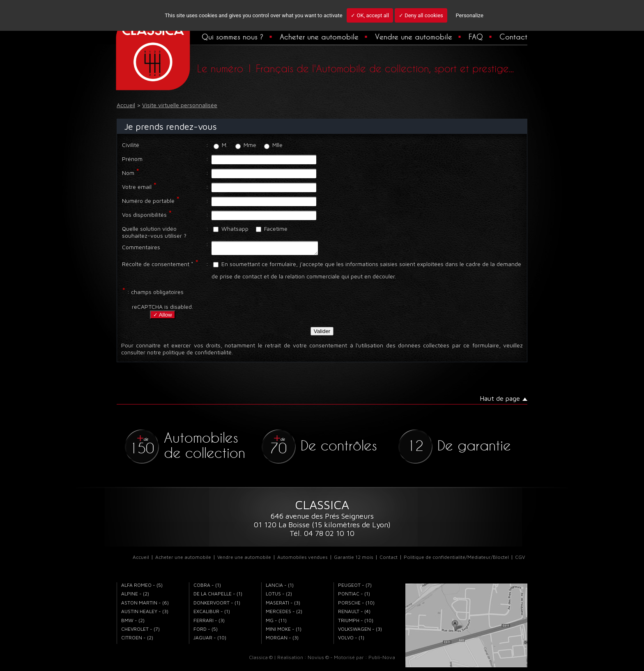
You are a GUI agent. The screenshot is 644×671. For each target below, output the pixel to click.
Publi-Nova (382, 660)
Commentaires (141, 247)
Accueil (141, 560)
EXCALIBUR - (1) (212, 614)
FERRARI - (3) (209, 623)
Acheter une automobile (319, 37)
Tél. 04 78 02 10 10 (322, 536)
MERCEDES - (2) (284, 614)
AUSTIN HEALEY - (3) (145, 614)
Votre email (137, 187)
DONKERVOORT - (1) (217, 605)
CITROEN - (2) (137, 640)
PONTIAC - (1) (354, 596)
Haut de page (500, 401)
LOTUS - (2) (279, 596)
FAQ (476, 37)
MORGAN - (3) (282, 640)
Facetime (272, 229)
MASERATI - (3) (283, 605)
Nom (128, 173)
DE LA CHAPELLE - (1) (218, 596)
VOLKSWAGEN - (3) (360, 631)
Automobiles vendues (302, 560)
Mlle (273, 145)
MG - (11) (276, 623)
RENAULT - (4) (354, 614)
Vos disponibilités (144, 215)
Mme (246, 145)
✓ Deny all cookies (421, 15)
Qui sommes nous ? (232, 37)
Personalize (469, 15)
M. (221, 145)
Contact (513, 37)
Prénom (132, 159)
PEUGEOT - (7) (355, 587)
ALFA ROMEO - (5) (142, 587)
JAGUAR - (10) (210, 640)
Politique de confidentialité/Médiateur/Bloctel (456, 560)
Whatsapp (231, 229)
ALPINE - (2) (135, 596)
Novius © (318, 660)
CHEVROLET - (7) (140, 631)
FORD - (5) (206, 631)
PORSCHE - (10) (356, 605)
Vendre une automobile (414, 37)
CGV (520, 560)
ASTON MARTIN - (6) (145, 605)
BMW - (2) (133, 623)
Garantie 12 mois (354, 560)
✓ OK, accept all (370, 15)
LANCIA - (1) (280, 587)
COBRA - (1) (207, 587)
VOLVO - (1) (351, 640)
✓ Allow (163, 317)
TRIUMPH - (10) (356, 623)
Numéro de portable (148, 201)
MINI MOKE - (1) (284, 631)
